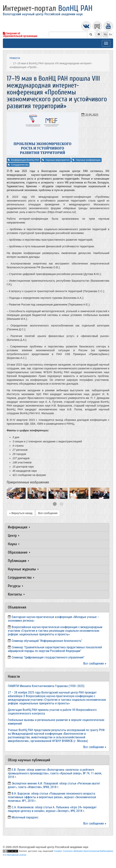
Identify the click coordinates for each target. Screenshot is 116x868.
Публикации (18, 561)
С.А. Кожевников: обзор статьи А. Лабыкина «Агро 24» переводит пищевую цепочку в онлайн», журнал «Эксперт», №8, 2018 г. (52, 809)
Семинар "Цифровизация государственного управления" (48, 657)
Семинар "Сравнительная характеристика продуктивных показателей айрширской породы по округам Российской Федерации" (55, 649)
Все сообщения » (95, 663)
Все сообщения (48, 513)
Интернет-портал (48, 8)
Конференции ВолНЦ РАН (24, 160)
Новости (15, 58)
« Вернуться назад (21, 513)
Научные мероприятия (56, 160)
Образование (19, 552)
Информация (19, 527)
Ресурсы (15, 586)
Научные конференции (86, 160)
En (111, 35)
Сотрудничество (18, 165)
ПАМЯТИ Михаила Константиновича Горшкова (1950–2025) (46, 686)
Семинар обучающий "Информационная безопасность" (47, 641)
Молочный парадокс (25, 817)
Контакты (16, 594)
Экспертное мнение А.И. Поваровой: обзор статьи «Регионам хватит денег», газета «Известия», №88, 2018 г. (54, 785)
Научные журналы (23, 569)
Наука (14, 544)
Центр (13, 536)
